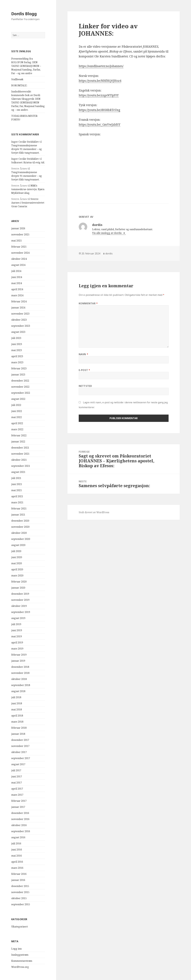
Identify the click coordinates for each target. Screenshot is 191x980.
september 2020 (21, 539)
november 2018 (20, 673)
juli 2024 (16, 271)
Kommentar (88, 303)
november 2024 (20, 253)
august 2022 (18, 399)
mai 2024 (17, 283)
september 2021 (21, 466)
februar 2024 (19, 301)
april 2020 (17, 569)
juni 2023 (17, 344)
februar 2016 (19, 874)
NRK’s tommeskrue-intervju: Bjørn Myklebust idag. (28, 189)
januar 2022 (18, 442)
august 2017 (18, 764)
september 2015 (21, 904)
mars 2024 (17, 295)
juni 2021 (17, 484)
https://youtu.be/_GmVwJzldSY (100, 125)
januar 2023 (18, 375)
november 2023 (20, 314)
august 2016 (18, 837)
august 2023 (18, 332)
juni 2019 (17, 630)
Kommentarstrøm (22, 961)
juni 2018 (17, 703)
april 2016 (17, 862)
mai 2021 (17, 490)
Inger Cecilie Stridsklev (25, 142)
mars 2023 (17, 362)
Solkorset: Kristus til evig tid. (28, 162)
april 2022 (17, 423)
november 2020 (20, 527)
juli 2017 (16, 770)
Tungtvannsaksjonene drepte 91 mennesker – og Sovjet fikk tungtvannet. (27, 149)
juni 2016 (17, 850)
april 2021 (17, 496)
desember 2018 (20, 667)
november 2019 (20, 600)
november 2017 (20, 746)
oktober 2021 (19, 460)
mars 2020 (17, 575)
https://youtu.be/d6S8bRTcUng (99, 110)
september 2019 (21, 612)
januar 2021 (18, 515)
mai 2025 (17, 241)
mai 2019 (17, 636)
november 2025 (20, 234)
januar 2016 (18, 880)
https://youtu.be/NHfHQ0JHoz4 (100, 81)
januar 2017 (18, 807)
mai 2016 (17, 856)
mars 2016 (17, 868)
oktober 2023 (19, 320)
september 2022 (21, 393)
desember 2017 (20, 740)
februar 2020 (19, 582)
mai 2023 (17, 350)
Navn (84, 354)
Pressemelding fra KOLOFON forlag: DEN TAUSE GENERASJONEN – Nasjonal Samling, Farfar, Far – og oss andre (26, 66)
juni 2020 (17, 557)
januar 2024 (18, 308)
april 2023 (17, 356)
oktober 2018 (19, 679)
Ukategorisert (20, 927)
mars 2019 (17, 649)
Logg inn (16, 949)
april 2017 (17, 789)
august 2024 (18, 265)
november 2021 (20, 454)
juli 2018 (16, 697)
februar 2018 (19, 728)
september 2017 (21, 758)
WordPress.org (20, 967)
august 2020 (18, 545)
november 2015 (20, 892)
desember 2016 (20, 813)
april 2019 (17, 642)
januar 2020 (18, 588)
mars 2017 (17, 795)
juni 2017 (17, 776)
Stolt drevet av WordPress (94, 512)
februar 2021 (19, 508)
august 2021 (18, 472)
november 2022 (20, 387)
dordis (109, 253)
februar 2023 (19, 368)
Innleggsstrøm (20, 955)
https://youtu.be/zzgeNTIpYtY (99, 95)
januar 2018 (18, 734)
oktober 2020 (19, 533)
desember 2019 (20, 594)
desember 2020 (20, 521)
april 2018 (17, 716)
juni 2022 (17, 411)
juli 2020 (16, 551)
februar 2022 (19, 435)
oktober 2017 (19, 752)
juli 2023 (16, 338)
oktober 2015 (19, 898)
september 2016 (21, 831)
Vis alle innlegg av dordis (107, 233)
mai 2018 (17, 709)
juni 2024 (17, 277)
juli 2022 (16, 405)
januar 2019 (18, 661)
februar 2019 (19, 655)
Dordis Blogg (24, 14)
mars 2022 (17, 429)
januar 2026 (18, 228)
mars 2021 (17, 502)
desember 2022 (20, 381)
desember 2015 (20, 886)
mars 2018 (17, 722)
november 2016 (20, 819)
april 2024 (17, 289)
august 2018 (18, 691)
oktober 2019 (19, 606)
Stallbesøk (17, 79)
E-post (84, 370)
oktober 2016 (19, 825)
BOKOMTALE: (19, 85)
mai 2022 (17, 417)
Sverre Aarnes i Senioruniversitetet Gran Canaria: (28, 203)
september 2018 (21, 685)
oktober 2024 (19, 259)
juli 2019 (16, 624)
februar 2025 (19, 247)
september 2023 (21, 326)
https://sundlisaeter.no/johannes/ (101, 66)
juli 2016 (16, 843)
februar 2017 (19, 801)
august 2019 (18, 618)
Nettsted (85, 386)
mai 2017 (17, 783)
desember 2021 (20, 448)
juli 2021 (16, 478)
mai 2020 (17, 563)
